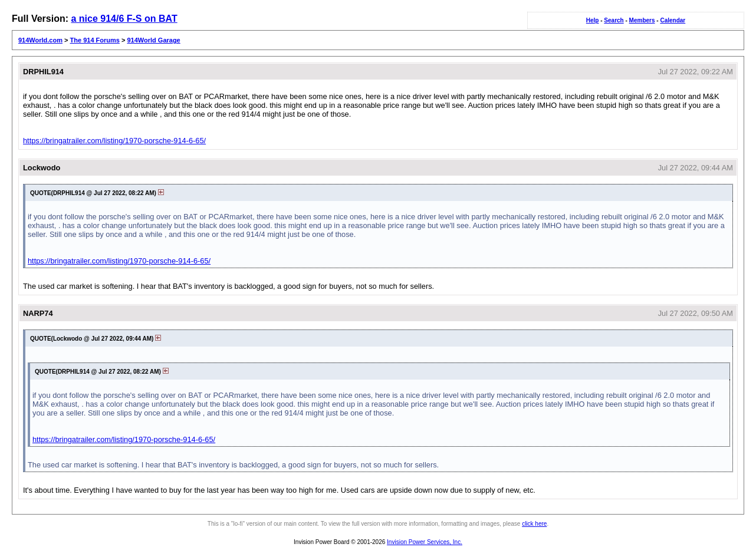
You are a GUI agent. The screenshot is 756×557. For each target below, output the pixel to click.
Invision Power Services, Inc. (425, 542)
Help (593, 20)
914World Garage (153, 40)
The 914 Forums (95, 40)
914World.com (40, 40)
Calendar (673, 20)
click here (534, 524)
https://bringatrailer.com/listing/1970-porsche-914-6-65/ (114, 141)
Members (642, 20)
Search (614, 20)
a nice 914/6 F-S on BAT (124, 19)
